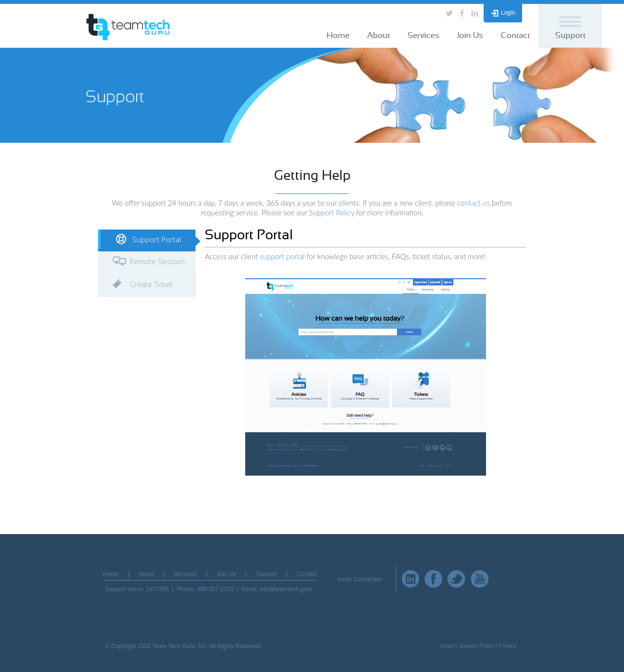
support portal (282, 256)
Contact (515, 35)
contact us (474, 203)
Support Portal (156, 239)
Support (570, 35)
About (379, 35)
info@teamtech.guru (286, 589)
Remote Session (157, 261)
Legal (447, 646)
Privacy (507, 646)
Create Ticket (151, 284)
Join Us (470, 35)
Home (338, 35)
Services (423, 35)
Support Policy (332, 212)
